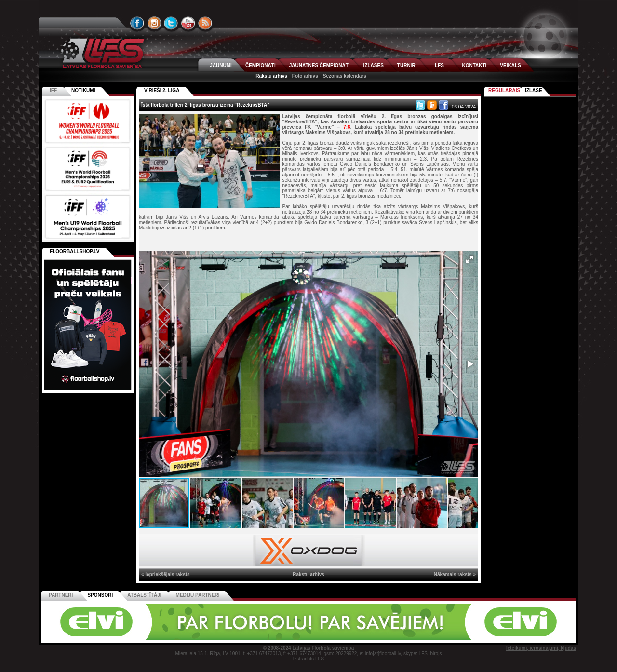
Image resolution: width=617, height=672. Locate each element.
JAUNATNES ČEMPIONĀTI (320, 65)
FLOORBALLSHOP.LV (75, 251)
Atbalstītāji (144, 595)
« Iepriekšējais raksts (166, 574)
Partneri (61, 595)
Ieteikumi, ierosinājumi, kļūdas (541, 648)
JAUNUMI (221, 65)
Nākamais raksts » (455, 574)
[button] (469, 259)
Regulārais (504, 90)
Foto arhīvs (305, 76)
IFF (53, 90)
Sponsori (100, 595)
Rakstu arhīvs (271, 76)
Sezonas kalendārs (345, 76)
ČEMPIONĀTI (261, 65)
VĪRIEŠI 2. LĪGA (162, 90)
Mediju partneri (198, 595)
